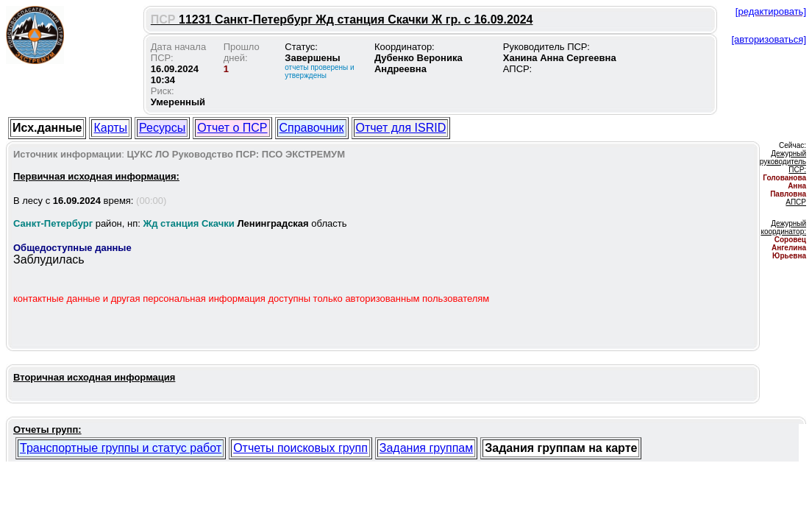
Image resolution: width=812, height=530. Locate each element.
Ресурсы (162, 128)
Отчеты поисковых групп (300, 448)
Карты (110, 128)
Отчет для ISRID (401, 128)
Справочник (312, 128)
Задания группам (426, 448)
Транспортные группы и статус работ (121, 448)
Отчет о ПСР (232, 128)
